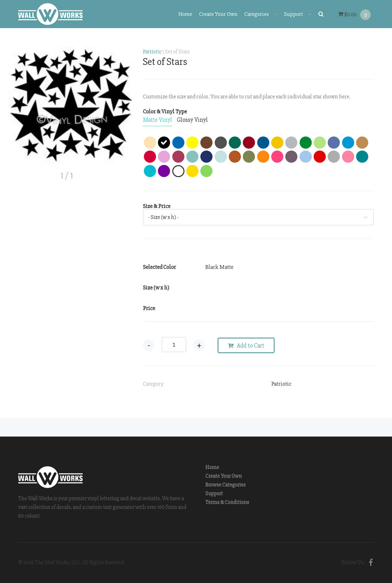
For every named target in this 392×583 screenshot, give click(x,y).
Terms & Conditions (227, 502)
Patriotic (152, 52)
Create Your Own (218, 14)
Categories (261, 14)
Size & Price (157, 206)
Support (298, 14)
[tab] (158, 120)
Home (185, 14)
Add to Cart (247, 346)
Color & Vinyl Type (165, 111)
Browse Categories (225, 485)
